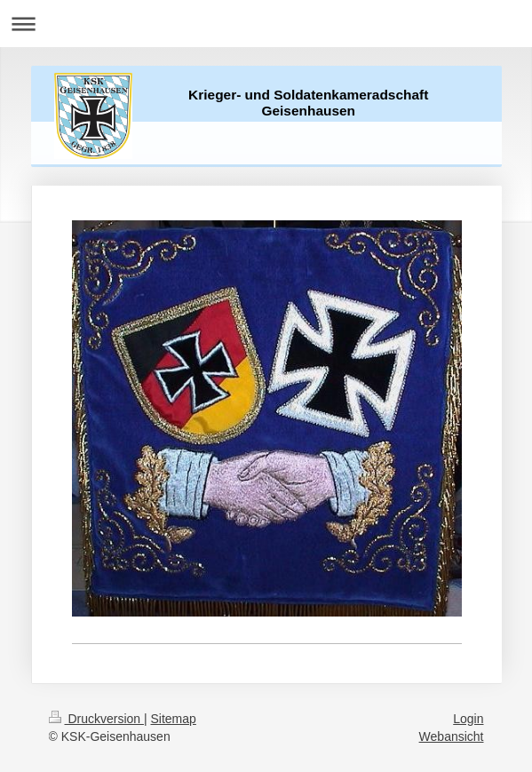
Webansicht (452, 736)
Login (468, 719)
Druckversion (96, 719)
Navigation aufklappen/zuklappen (266, 24)
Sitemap (174, 719)
